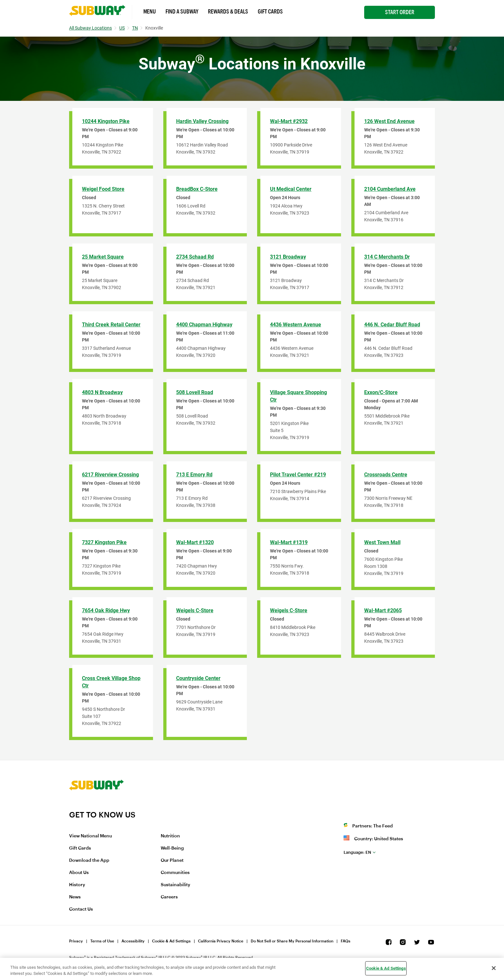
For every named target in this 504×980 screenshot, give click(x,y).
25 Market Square (103, 257)
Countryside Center (198, 678)
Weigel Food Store (103, 189)
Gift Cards (270, 12)
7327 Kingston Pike (104, 542)
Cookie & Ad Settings (171, 941)
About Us (79, 873)
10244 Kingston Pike (106, 121)
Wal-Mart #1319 (289, 542)
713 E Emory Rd (194, 475)
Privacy (76, 941)
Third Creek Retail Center (111, 325)
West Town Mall (382, 542)
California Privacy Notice (221, 941)
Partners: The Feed (373, 826)
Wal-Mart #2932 (289, 121)
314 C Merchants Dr (387, 257)
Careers (169, 897)
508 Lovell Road (195, 392)
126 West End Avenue (389, 121)
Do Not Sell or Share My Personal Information (292, 941)
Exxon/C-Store (381, 392)
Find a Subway (182, 12)
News (75, 897)
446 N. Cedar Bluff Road (392, 325)
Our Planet (172, 861)
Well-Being (172, 848)
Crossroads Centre (386, 475)
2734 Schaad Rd (195, 257)
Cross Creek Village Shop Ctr (111, 682)
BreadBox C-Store (197, 189)
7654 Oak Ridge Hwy (106, 610)
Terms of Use (102, 941)
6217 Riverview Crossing (110, 475)
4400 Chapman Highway (204, 325)
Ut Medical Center (291, 189)
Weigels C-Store (195, 610)
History (77, 885)
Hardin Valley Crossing (202, 121)
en (357, 852)
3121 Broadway (288, 257)
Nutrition (170, 836)
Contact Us (81, 909)
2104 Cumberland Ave (390, 189)
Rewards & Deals (228, 12)
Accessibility (133, 941)
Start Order (400, 12)
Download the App (89, 861)
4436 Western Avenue (296, 325)
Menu (150, 12)
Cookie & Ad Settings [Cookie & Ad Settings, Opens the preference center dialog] (386, 968)
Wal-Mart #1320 (195, 542)
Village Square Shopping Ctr (298, 396)
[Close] (494, 968)
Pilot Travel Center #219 (298, 475)
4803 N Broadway (102, 392)
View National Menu (90, 836)
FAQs (346, 941)
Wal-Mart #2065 (383, 610)
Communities (175, 873)
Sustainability (175, 885)
